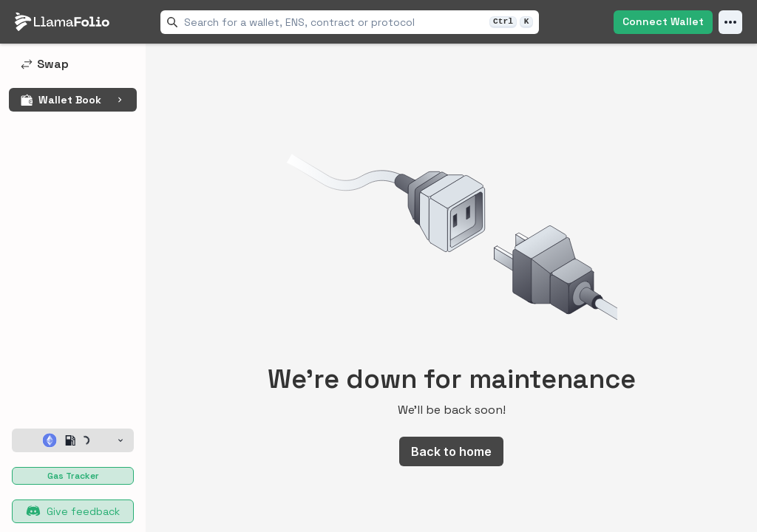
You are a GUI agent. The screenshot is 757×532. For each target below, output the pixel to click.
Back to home (451, 451)
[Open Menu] (730, 22)
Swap (45, 64)
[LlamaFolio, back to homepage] (62, 22)
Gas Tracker (73, 476)
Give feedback (73, 511)
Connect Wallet (663, 21)
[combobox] (333, 22)
